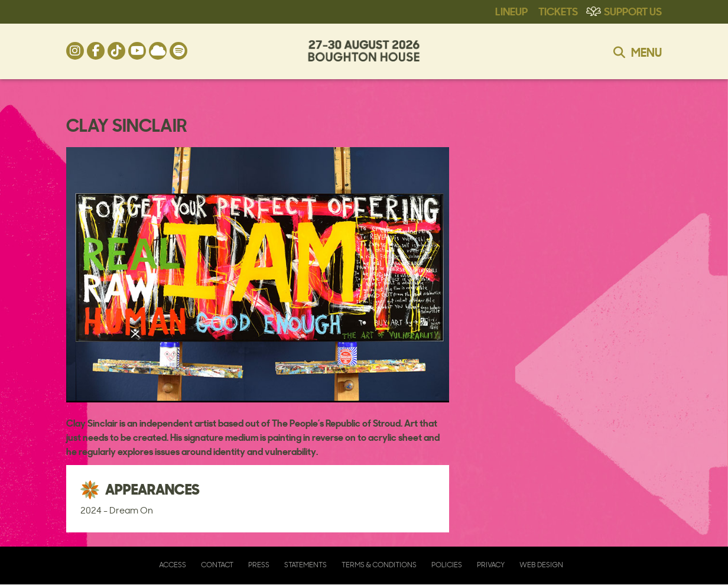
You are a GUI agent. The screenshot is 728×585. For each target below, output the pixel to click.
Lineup (511, 11)
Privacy (491, 565)
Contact (217, 565)
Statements (305, 565)
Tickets (558, 11)
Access (173, 565)
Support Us (633, 11)
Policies (447, 565)
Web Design (541, 565)
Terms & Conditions (379, 565)
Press (259, 565)
